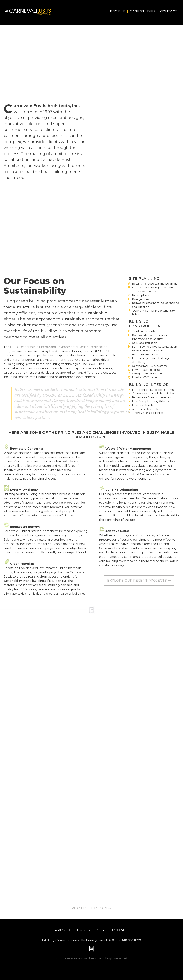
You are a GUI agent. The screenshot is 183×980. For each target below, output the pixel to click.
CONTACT (119, 930)
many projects (124, 167)
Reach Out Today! (91, 908)
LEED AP (130, 118)
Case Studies (144, 11)
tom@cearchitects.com (118, 894)
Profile (119, 11)
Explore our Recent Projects (139, 580)
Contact (169, 11)
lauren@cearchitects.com (120, 756)
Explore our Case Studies (158, 183)
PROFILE (63, 930)
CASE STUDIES (90, 930)
